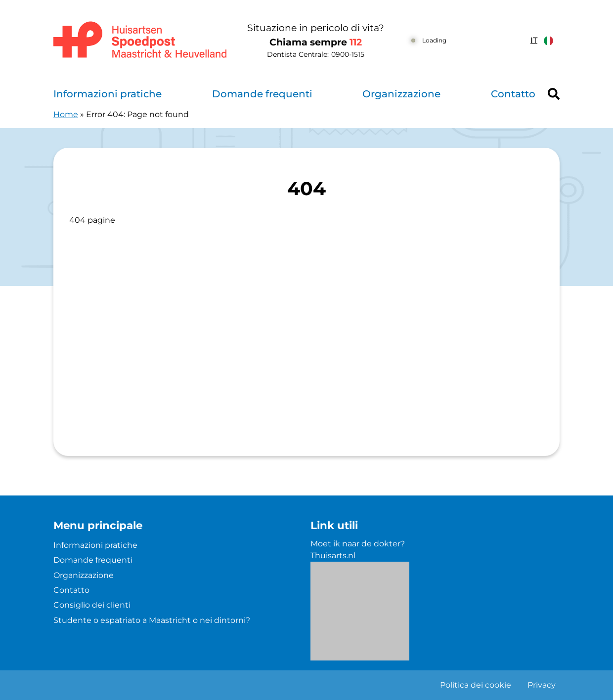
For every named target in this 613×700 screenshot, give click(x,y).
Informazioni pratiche (108, 94)
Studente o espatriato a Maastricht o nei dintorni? (152, 620)
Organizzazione (401, 94)
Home (66, 114)
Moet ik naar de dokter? (358, 544)
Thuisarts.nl (333, 556)
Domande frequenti (262, 94)
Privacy (542, 685)
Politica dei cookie (476, 685)
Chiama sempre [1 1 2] (316, 42)
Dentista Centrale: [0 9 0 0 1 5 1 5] (316, 55)
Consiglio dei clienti (92, 605)
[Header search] (554, 94)
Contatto (513, 94)
